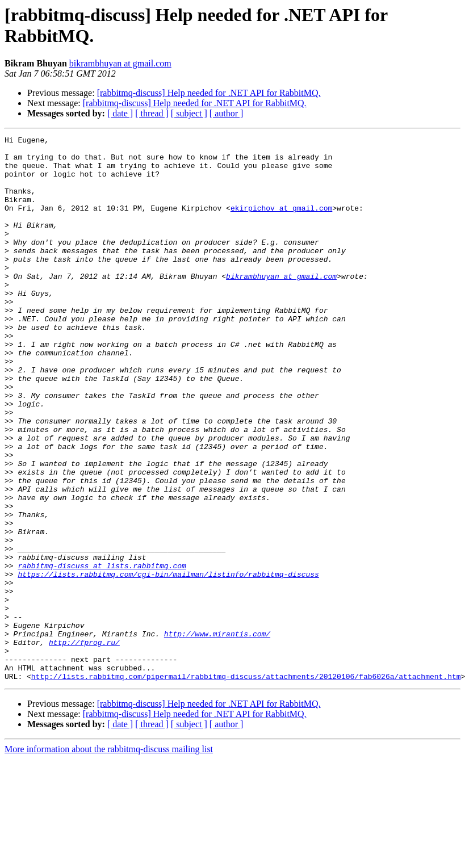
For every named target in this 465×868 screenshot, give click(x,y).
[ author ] (227, 113)
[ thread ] (152, 113)
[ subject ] (189, 113)
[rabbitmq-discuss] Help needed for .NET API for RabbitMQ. (209, 93)
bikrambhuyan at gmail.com (120, 63)
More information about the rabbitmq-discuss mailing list (109, 858)
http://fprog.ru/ (84, 744)
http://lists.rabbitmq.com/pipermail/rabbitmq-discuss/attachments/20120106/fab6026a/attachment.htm (246, 785)
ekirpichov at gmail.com (281, 223)
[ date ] (120, 113)
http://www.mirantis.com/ (217, 734)
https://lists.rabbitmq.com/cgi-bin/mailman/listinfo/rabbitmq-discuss (168, 662)
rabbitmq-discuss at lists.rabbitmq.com (102, 652)
